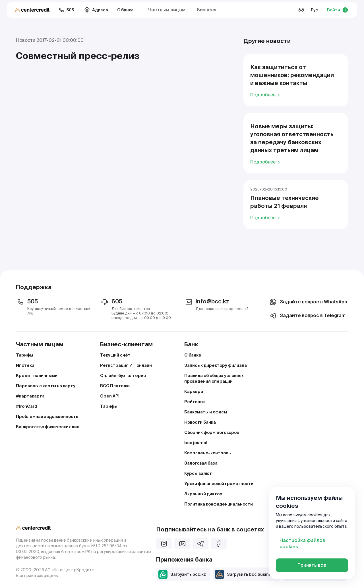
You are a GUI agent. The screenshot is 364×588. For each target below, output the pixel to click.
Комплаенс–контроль (207, 453)
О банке (125, 10)
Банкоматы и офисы (206, 412)
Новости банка (200, 422)
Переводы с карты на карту (46, 386)
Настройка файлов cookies (302, 544)
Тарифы (25, 355)
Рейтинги (195, 402)
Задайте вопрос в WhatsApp (308, 302)
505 (66, 10)
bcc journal (196, 443)
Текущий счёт (115, 355)
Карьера (194, 392)
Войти (338, 10)
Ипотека (25, 365)
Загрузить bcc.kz (182, 574)
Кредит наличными (37, 376)
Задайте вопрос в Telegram (307, 316)
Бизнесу (206, 10)
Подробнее (266, 95)
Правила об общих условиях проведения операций (214, 378)
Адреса (96, 10)
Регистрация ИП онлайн (126, 365)
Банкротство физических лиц (48, 427)
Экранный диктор (203, 494)
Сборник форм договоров (212, 432)
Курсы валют (198, 473)
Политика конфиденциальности (219, 504)
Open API (110, 396)
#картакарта (30, 396)
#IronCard (27, 406)
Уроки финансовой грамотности (219, 484)
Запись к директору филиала (216, 365)
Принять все (312, 565)
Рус (314, 10)
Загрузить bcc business (245, 574)
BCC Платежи (115, 386)
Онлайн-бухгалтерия (123, 376)
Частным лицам (167, 10)
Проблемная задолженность (47, 417)
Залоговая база (201, 463)
